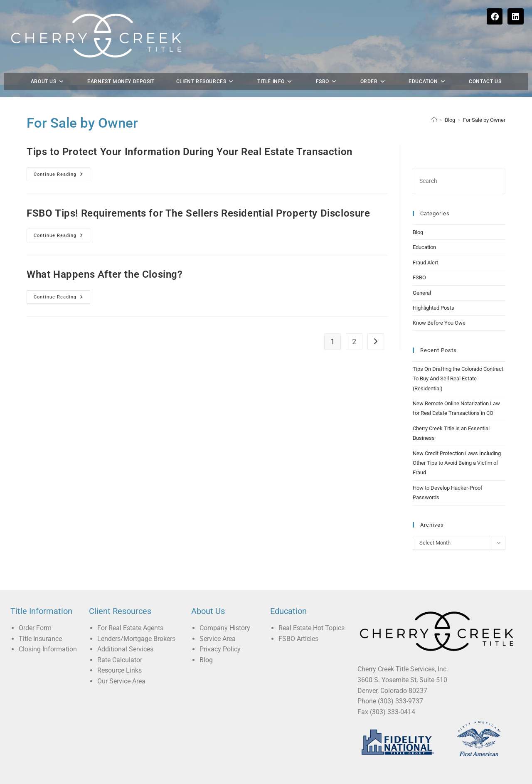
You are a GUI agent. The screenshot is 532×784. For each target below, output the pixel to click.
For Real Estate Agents (130, 615)
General (422, 280)
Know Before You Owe (439, 310)
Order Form (35, 615)
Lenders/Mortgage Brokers (136, 626)
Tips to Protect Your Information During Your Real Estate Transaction (190, 139)
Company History (225, 615)
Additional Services (125, 636)
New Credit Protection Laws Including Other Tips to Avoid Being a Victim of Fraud (457, 450)
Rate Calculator (120, 647)
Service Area (218, 626)
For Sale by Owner (484, 107)
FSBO (419, 265)
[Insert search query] (459, 168)
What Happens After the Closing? (105, 261)
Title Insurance (40, 626)
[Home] (434, 107)
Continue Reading (62, 159)
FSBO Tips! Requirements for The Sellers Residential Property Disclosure (198, 200)
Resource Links (119, 658)
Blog (418, 219)
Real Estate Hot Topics (312, 615)
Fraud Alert (425, 250)
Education (424, 235)
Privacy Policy (220, 636)
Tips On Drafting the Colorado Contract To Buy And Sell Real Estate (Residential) (458, 366)
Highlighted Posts (433, 295)
